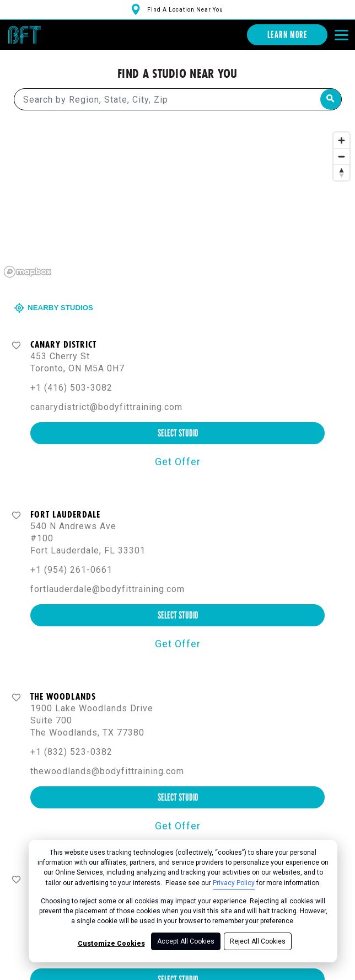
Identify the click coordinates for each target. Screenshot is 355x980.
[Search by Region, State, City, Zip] (178, 99)
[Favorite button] (16, 345)
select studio (178, 433)
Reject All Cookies (258, 941)
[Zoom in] (341, 140)
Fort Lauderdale (65, 514)
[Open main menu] (341, 35)
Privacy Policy (234, 883)
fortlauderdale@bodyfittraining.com (107, 588)
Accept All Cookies (186, 941)
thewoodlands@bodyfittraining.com (107, 771)
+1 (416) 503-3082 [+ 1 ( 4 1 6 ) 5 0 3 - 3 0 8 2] (71, 387)
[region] (177, 204)
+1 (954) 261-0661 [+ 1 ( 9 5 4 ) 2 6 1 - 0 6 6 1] (71, 569)
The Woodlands (63, 696)
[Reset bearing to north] (341, 172)
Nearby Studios (55, 307)
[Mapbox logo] (28, 271)
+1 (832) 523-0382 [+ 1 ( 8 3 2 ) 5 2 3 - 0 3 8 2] (71, 751)
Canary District (63, 344)
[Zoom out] (341, 156)
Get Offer (178, 461)
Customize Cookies (111, 944)
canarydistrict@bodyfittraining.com (106, 406)
